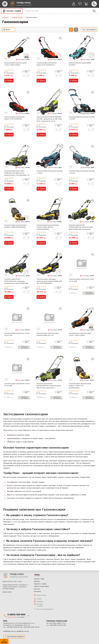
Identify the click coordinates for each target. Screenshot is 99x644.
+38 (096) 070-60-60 (58, 625)
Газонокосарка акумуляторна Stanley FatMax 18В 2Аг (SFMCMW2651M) (48, 227)
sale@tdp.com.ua (23, 632)
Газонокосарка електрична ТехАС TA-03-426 (17, 334)
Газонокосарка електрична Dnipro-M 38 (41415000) (14, 118)
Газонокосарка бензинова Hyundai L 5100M (82, 118)
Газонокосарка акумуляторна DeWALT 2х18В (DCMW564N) (15, 226)
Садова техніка (17, 17)
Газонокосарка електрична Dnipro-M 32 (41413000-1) (47, 64)
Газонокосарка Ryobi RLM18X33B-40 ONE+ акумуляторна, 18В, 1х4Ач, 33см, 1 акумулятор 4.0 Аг (49, 119)
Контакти (37, 592)
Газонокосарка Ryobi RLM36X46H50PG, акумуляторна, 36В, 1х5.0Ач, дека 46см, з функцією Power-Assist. (49, 386)
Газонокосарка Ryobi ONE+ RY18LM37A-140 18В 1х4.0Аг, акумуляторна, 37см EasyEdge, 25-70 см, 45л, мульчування (17, 174)
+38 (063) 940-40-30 (31, 627)
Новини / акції (39, 579)
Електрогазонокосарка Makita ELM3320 (80, 64)
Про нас (37, 589)
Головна (6, 17)
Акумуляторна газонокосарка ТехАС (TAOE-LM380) (80, 334)
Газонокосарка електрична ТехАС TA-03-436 (17, 385)
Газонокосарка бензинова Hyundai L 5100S (49, 172)
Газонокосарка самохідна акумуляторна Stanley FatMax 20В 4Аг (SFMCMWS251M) (49, 281)
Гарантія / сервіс (40, 584)
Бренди (37, 581)
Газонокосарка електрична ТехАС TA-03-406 (82, 280)
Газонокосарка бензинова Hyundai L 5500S (82, 172)
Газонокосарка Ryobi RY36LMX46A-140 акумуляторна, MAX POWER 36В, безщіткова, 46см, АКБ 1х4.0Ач (81, 228)
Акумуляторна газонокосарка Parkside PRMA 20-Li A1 (48, 334)
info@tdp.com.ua (9, 632)
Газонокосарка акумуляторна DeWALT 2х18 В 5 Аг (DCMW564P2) (80, 386)
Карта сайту (7, 592)
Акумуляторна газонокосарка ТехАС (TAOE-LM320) (15, 64)
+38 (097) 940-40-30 (14, 627)
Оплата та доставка (41, 587)
